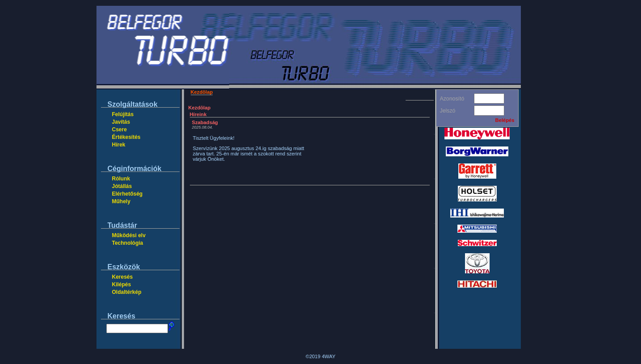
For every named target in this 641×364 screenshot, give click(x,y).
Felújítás (123, 114)
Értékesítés (126, 137)
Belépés (505, 120)
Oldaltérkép (127, 292)
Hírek (119, 145)
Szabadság (205, 122)
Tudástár (122, 225)
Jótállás (122, 186)
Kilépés (122, 285)
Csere (119, 130)
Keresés (123, 277)
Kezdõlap (202, 92)
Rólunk (121, 179)
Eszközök (124, 267)
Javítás (121, 122)
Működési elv (129, 235)
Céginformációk (135, 169)
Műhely (121, 201)
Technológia (128, 243)
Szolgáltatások (133, 104)
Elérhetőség (128, 194)
